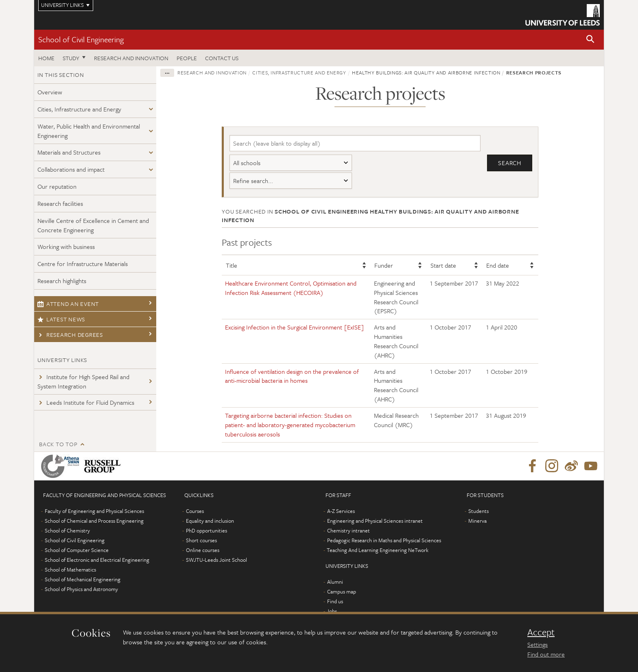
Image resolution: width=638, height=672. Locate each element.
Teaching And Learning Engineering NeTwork (378, 550)
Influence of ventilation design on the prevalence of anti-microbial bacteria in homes (292, 376)
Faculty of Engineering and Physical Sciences (94, 511)
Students (478, 511)
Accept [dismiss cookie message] (541, 632)
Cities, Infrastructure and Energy (79, 109)
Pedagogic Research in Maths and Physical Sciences (384, 540)
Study (71, 58)
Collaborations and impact (71, 169)
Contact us (222, 58)
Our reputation (57, 186)
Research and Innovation (131, 58)
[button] (590, 40)
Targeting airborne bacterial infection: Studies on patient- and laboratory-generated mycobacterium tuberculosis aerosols (290, 425)
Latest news (61, 319)
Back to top (58, 444)
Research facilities (60, 203)
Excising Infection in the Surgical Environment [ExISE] (295, 327)
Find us (335, 601)
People (187, 58)
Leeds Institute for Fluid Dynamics (86, 402)
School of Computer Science (77, 550)
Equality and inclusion (210, 521)
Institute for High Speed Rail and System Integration (83, 381)
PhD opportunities (206, 530)
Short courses (201, 540)
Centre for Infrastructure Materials (83, 264)
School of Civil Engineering (81, 39)
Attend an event (68, 304)
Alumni (335, 582)
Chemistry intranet (348, 530)
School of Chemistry (67, 530)
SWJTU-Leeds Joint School (216, 560)
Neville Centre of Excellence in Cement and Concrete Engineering (93, 225)
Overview (50, 92)
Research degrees (70, 335)
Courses (195, 511)
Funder (384, 265)
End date (498, 265)
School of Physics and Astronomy (81, 589)
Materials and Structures (69, 152)
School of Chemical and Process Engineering (94, 521)
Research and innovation (212, 72)
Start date (443, 265)
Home (46, 58)
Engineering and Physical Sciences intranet (375, 521)
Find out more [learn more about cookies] (546, 654)
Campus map (342, 591)
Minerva (477, 521)
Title (232, 265)
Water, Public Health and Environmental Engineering (89, 131)
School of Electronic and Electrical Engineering (97, 560)
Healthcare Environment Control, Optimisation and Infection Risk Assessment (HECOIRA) (291, 288)
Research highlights (62, 281)
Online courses (203, 550)
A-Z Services (341, 511)
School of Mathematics (70, 569)
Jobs (332, 611)
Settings (537, 644)
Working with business (66, 247)
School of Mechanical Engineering (83, 579)
